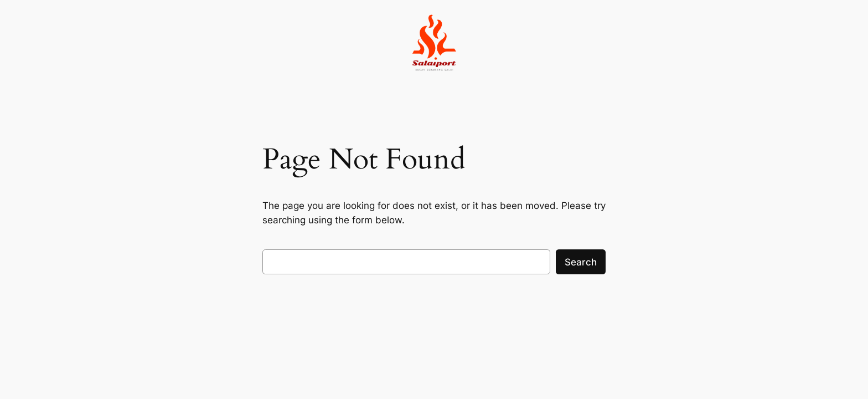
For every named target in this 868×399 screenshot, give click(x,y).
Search (581, 262)
